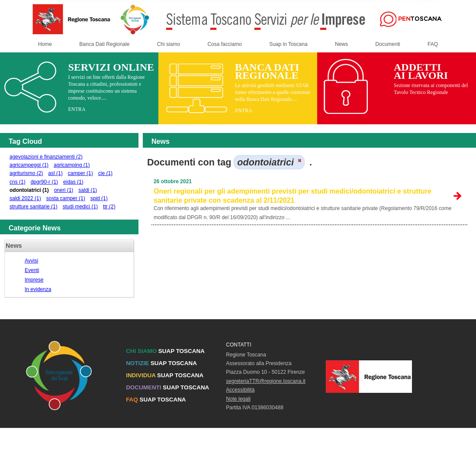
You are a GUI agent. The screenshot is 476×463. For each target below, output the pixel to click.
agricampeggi (29, 165)
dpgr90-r (44, 182)
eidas (73, 182)
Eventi (32, 270)
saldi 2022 (25, 198)
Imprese (34, 280)
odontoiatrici (29, 190)
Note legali (238, 399)
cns (18, 182)
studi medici (80, 207)
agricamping (72, 165)
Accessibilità (240, 390)
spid (99, 198)
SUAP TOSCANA (165, 351)
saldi (88, 190)
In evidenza (38, 289)
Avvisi (31, 261)
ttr (109, 207)
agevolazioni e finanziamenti (46, 157)
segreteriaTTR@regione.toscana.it (266, 381)
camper (80, 173)
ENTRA (77, 109)
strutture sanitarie (34, 207)
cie (105, 173)
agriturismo (26, 173)
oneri (64, 190)
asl (55, 173)
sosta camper (66, 198)
